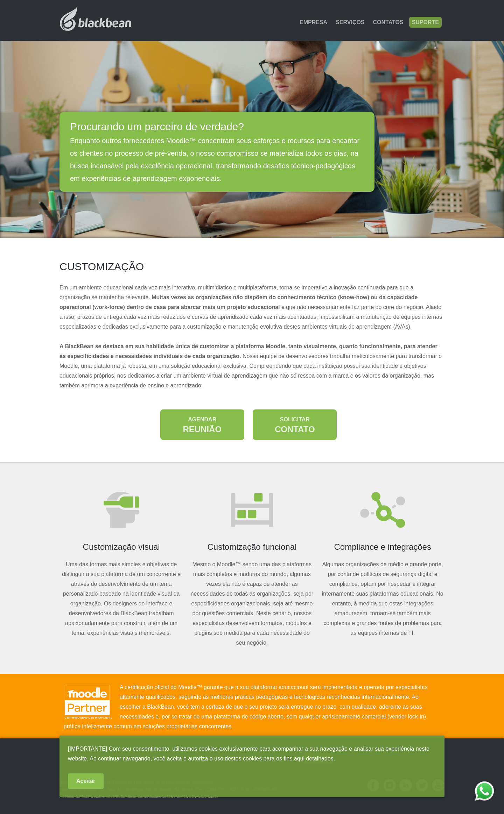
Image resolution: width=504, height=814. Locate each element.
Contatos (388, 22)
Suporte (425, 22)
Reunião (202, 425)
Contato (295, 425)
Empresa (313, 22)
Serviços (350, 22)
